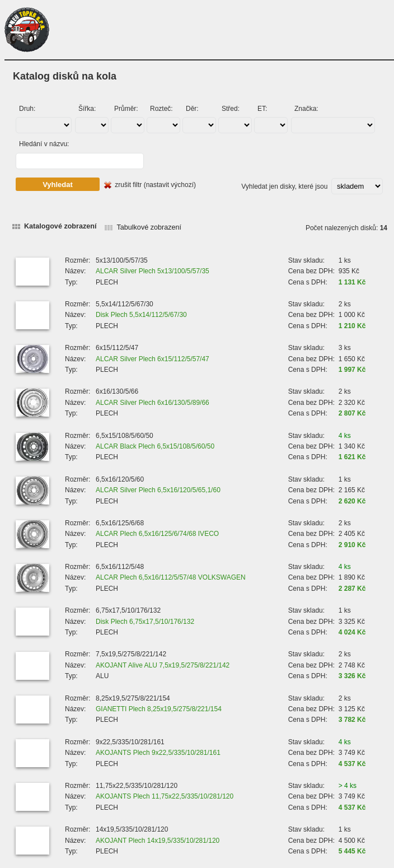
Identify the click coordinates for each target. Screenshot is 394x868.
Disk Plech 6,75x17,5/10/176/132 (145, 622)
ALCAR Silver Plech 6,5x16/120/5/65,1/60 (158, 490)
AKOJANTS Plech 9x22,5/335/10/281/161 (158, 753)
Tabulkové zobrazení (149, 227)
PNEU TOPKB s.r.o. (27, 30)
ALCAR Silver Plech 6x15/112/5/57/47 (153, 359)
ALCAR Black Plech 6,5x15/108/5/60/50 (155, 446)
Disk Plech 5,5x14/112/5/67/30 (141, 315)
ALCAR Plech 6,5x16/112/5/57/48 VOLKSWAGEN (171, 577)
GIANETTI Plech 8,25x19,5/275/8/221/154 (159, 709)
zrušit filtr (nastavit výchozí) (155, 185)
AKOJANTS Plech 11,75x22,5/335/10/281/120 (165, 796)
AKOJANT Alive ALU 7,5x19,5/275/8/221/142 (163, 665)
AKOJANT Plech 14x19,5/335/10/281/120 (158, 841)
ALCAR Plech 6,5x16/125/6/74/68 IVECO (157, 534)
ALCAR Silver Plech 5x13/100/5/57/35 (153, 271)
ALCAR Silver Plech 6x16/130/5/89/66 (153, 403)
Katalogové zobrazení (60, 226)
